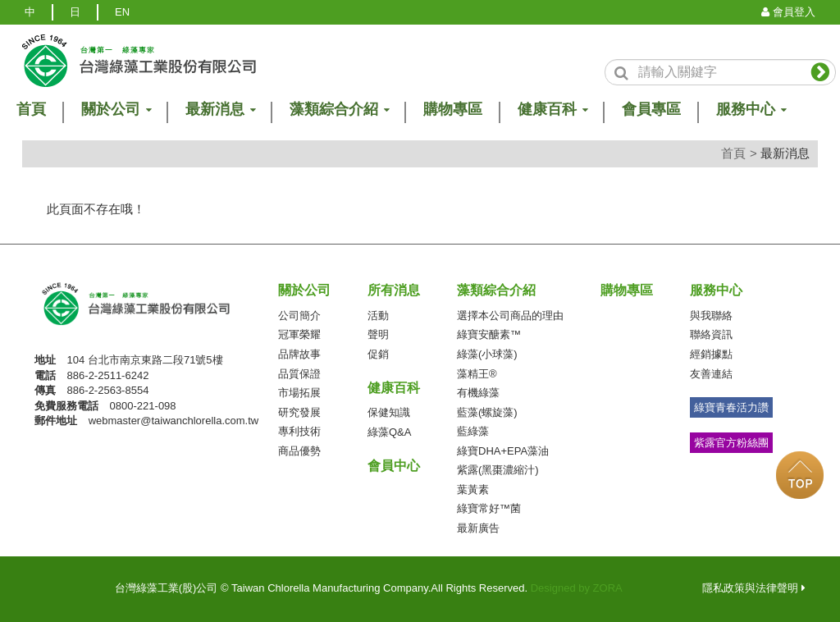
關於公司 (304, 290)
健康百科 (394, 388)
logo (138, 60)
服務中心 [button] (751, 110)
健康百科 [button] (552, 110)
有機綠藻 (478, 393)
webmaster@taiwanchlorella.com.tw (174, 421)
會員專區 (651, 110)
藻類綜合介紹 (496, 290)
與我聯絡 (711, 316)
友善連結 (711, 374)
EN (122, 12)
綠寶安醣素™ (489, 334)
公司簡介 (299, 316)
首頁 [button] (31, 110)
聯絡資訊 (711, 334)
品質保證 (299, 374)
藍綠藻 (473, 431)
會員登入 (788, 12)
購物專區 (453, 110)
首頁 (733, 153)
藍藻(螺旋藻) (487, 412)
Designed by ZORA (577, 588)
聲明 (378, 334)
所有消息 (394, 290)
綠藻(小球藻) (487, 354)
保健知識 (389, 412)
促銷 (378, 354)
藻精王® (477, 374)
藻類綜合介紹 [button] (339, 110)
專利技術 (299, 431)
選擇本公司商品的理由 (510, 316)
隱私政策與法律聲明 (754, 588)
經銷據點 (711, 354)
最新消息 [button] (220, 110)
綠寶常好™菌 (489, 508)
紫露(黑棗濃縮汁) (498, 470)
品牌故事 (299, 354)
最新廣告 (478, 528)
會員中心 (394, 466)
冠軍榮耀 (299, 334)
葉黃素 (473, 489)
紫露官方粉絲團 (731, 443)
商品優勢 (299, 451)
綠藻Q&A (389, 432)
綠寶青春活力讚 (731, 407)
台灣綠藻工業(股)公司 (150, 309)
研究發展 (299, 412)
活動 (378, 316)
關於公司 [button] (116, 110)
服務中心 (716, 290)
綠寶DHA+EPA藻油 (503, 451)
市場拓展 (299, 393)
